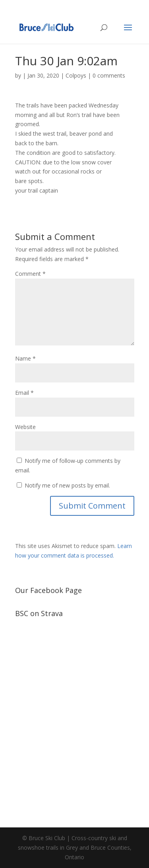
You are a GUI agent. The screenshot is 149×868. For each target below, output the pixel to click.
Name (25, 358)
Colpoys (76, 75)
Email (24, 393)
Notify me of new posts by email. (67, 485)
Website (25, 427)
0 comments (109, 75)
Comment (30, 274)
